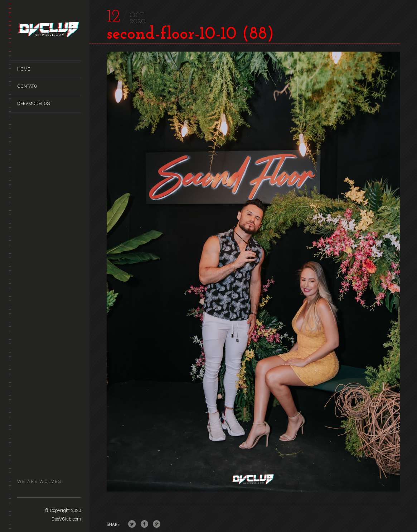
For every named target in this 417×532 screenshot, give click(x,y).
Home (24, 69)
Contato (27, 86)
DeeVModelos (33, 103)
